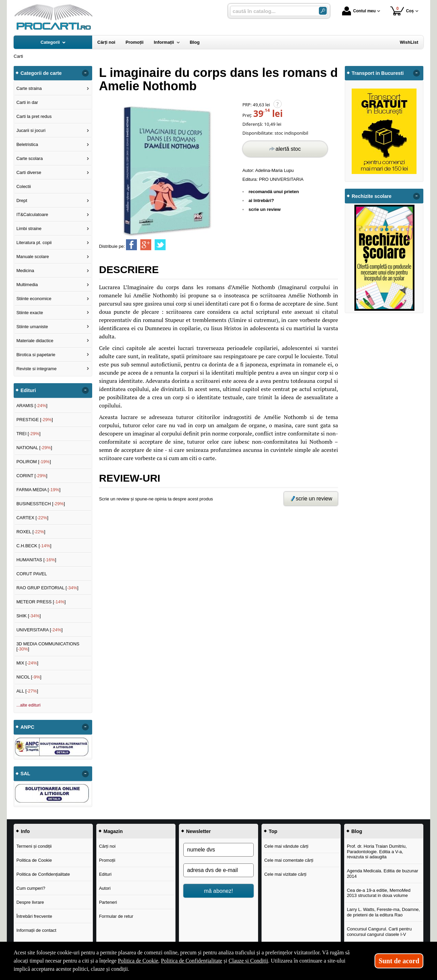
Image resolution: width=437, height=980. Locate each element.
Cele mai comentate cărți (289, 860)
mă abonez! (219, 891)
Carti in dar (27, 102)
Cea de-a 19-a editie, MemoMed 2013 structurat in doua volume (379, 893)
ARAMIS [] (32, 406)
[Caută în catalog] (323, 11)
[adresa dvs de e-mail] (218, 870)
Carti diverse (29, 172)
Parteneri (108, 902)
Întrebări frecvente (34, 916)
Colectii (24, 186)
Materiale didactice (35, 341)
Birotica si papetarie (36, 355)
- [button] (85, 73)
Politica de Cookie (34, 860)
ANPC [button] (27, 727)
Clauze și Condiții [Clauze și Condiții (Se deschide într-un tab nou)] (249, 961)
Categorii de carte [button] (41, 73)
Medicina (25, 271)
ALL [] (27, 691)
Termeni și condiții (34, 846)
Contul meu (359, 11)
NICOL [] (29, 677)
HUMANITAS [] (36, 560)
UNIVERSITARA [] (40, 630)
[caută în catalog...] (272, 11)
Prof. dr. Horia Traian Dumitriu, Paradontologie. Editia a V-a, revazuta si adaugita (377, 851)
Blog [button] (357, 831)
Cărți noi (107, 846)
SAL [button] (25, 774)
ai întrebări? (261, 200)
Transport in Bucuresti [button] (378, 73)
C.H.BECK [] (34, 546)
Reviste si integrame (37, 369)
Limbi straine (29, 229)
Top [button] (273, 831)
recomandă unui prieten (274, 192)
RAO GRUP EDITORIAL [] (47, 588)
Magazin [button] (113, 831)
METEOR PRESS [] (41, 602)
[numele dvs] (218, 850)
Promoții (107, 860)
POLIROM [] (34, 462)
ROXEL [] (31, 532)
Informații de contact (36, 930)
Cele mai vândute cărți (286, 846)
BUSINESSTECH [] (41, 504)
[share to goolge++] (146, 245)
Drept (22, 200)
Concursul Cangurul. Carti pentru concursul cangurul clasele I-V (379, 932)
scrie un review (265, 209)
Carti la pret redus (34, 116)
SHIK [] (29, 616)
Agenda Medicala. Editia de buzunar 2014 (383, 874)
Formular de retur (116, 916)
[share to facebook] (131, 245)
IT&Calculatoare (32, 214)
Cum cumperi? (31, 888)
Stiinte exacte (30, 313)
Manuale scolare (33, 257)
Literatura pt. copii (34, 243)
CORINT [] (32, 476)
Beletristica (27, 144)
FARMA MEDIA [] (38, 490)
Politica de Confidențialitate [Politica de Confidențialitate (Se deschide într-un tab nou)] (192, 961)
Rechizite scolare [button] (372, 196)
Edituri (105, 874)
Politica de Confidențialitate (43, 874)
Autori (105, 888)
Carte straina (29, 88)
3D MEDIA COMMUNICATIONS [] (48, 647)
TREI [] (29, 434)
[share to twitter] (160, 245)
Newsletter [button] (198, 831)
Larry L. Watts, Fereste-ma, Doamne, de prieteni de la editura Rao (383, 912)
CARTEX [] (32, 518)
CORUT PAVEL (32, 574)
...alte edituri (29, 705)
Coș (402, 11)
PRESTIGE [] (35, 420)
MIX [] (27, 663)
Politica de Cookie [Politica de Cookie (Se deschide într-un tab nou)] (138, 961)
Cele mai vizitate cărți (285, 874)
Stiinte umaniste (32, 327)
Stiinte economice (34, 299)
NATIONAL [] (34, 448)
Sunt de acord (399, 961)
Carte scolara (30, 158)
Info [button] (25, 831)
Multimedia (27, 285)
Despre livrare (30, 902)
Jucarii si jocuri (31, 130)
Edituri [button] (28, 390)
